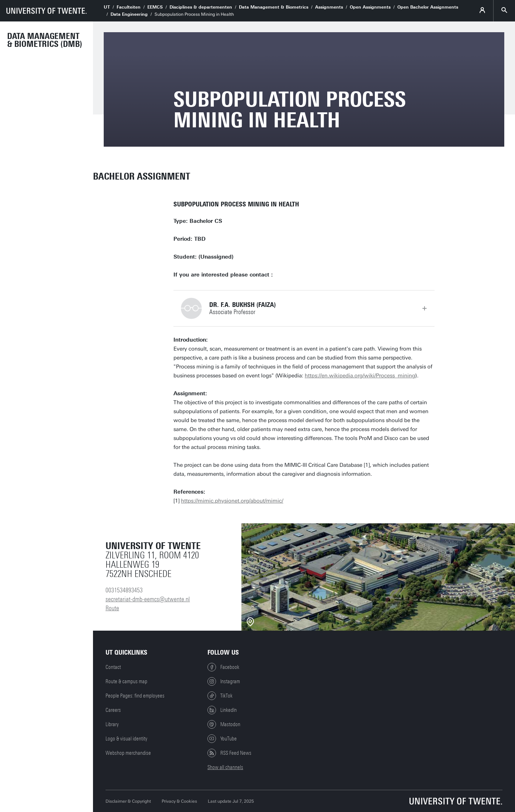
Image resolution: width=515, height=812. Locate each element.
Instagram (224, 681)
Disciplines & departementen (201, 7)
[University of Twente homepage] (46, 11)
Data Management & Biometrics (274, 7)
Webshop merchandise (128, 753)
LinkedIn (222, 710)
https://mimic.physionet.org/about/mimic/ (232, 501)
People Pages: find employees (135, 696)
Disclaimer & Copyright (128, 801)
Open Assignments (370, 7)
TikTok (220, 696)
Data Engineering (129, 14)
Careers (113, 710)
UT (107, 7)
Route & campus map (126, 681)
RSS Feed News (229, 753)
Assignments (329, 7)
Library (112, 724)
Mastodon (224, 724)
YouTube (222, 739)
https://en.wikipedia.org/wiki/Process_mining (360, 376)
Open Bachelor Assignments (428, 7)
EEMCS (155, 7)
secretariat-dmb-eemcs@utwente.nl (148, 599)
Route (112, 608)
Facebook (223, 667)
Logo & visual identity (126, 739)
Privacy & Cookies (179, 801)
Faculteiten (129, 7)
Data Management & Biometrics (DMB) (45, 40)
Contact (113, 667)
